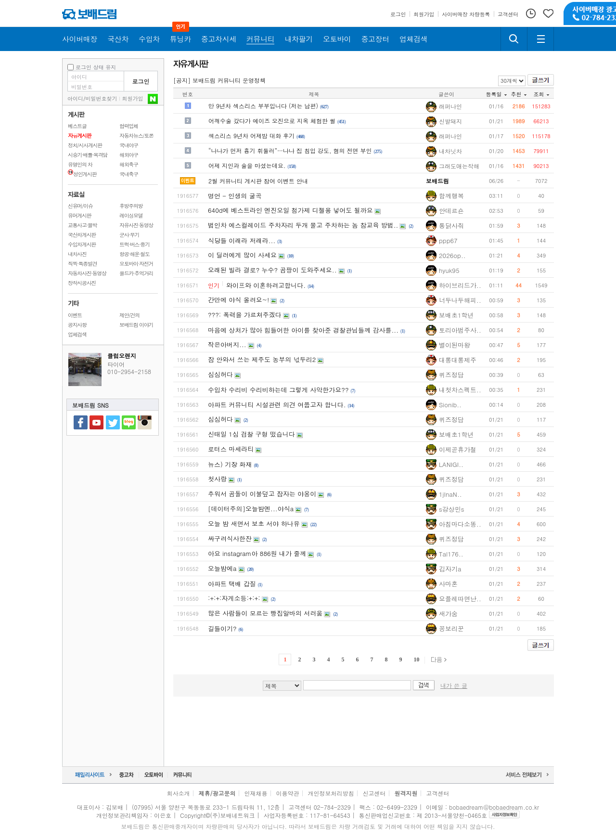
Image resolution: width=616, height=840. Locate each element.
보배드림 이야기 (136, 325)
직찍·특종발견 (82, 264)
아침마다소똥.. (460, 524)
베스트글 (77, 126)
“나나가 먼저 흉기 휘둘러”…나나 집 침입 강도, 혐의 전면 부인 (290, 150)
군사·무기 (129, 235)
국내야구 (129, 145)
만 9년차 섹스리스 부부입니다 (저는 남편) (263, 106)
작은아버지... (227, 344)
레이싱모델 (131, 215)
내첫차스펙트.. (460, 390)
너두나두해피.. (460, 300)
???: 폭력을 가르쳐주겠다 (245, 315)
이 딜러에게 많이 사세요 (242, 255)
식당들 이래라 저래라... (242, 240)
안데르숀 (451, 211)
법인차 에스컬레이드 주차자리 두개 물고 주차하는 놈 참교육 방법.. (303, 225)
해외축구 (129, 164)
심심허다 (220, 374)
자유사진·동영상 (136, 225)
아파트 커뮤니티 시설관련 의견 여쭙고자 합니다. (277, 405)
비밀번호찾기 (102, 98)
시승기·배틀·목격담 (88, 155)
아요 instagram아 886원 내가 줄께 (257, 553)
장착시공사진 (82, 283)
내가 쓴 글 (454, 685)
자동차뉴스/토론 (136, 136)
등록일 (496, 94)
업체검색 (77, 334)
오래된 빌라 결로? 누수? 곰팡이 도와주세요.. (272, 270)
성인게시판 (82, 174)
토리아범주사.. (460, 330)
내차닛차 (450, 151)
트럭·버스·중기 (135, 244)
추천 (519, 94)
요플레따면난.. (460, 599)
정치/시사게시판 (85, 145)
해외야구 (129, 155)
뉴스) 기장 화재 (230, 464)
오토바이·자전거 (136, 264)
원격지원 (406, 793)
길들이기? (222, 628)
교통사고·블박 (82, 225)
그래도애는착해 (459, 166)
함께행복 (451, 196)
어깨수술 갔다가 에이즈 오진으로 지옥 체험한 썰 (272, 121)
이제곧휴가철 (458, 449)
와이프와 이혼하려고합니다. (266, 285)
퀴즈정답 (451, 375)
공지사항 (77, 325)
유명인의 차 (80, 164)
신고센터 (374, 793)
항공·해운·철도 (135, 254)
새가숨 (448, 614)
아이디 (75, 98)
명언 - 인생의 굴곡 (235, 196)
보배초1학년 (456, 315)
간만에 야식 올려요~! (238, 300)
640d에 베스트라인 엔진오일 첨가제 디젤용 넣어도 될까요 (290, 210)
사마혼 (448, 584)
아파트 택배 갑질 (232, 584)
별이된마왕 (455, 345)
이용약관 (288, 793)
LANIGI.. (451, 464)
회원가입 (133, 98)
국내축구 (129, 174)
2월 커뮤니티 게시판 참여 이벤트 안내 (258, 181)
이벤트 (75, 315)
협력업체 (129, 126)
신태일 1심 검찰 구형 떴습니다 (251, 434)
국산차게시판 (82, 235)
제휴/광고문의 (217, 793)
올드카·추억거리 (136, 273)
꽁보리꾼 (451, 628)
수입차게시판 (82, 244)
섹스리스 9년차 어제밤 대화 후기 (251, 136)
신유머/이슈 (80, 206)
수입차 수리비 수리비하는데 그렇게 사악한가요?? (278, 390)
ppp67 (448, 240)
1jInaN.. (450, 494)
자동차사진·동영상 (87, 273)
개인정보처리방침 (331, 793)
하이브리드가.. (460, 285)
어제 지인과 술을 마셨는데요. (247, 165)
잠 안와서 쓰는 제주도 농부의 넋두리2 (262, 359)
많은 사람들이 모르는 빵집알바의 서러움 (265, 613)
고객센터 (438, 793)
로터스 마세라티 (231, 449)
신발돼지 (450, 121)
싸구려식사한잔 (230, 538)
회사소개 (178, 793)
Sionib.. (450, 405)
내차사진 (77, 254)
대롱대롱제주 (458, 360)
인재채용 (256, 793)
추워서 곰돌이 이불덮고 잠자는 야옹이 (262, 494)
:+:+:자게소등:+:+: (234, 598)
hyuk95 (449, 270)
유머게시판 (79, 215)
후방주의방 (131, 206)
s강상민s (451, 509)
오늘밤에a (222, 568)
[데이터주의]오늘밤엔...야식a (251, 509)
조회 (541, 94)
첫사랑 (217, 479)
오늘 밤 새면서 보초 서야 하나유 (254, 523)
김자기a (450, 569)
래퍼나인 (450, 106)
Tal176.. (451, 554)
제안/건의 (129, 315)
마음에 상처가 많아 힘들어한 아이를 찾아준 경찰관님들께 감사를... (303, 330)
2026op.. (452, 255)
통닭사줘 (451, 226)
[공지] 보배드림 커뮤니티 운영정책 (219, 80)
